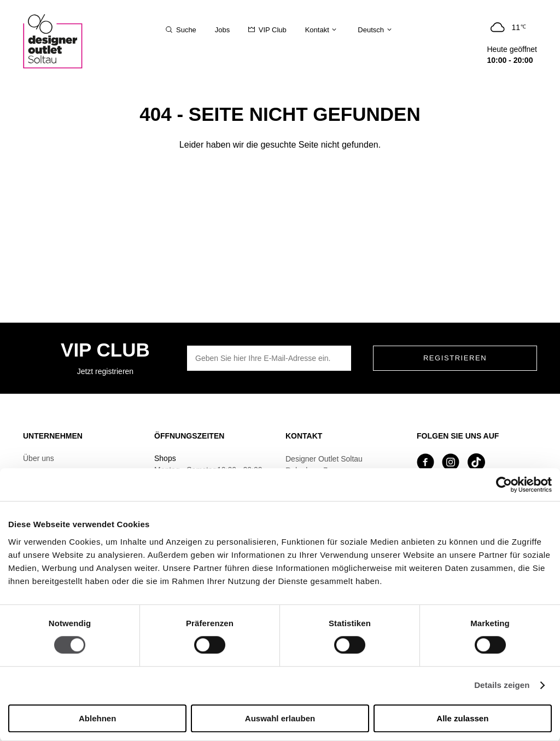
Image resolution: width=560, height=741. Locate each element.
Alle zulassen (462, 718)
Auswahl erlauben (280, 718)
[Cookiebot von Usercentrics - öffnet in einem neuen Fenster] (504, 485)
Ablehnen (97, 718)
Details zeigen (502, 685)
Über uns (39, 458)
